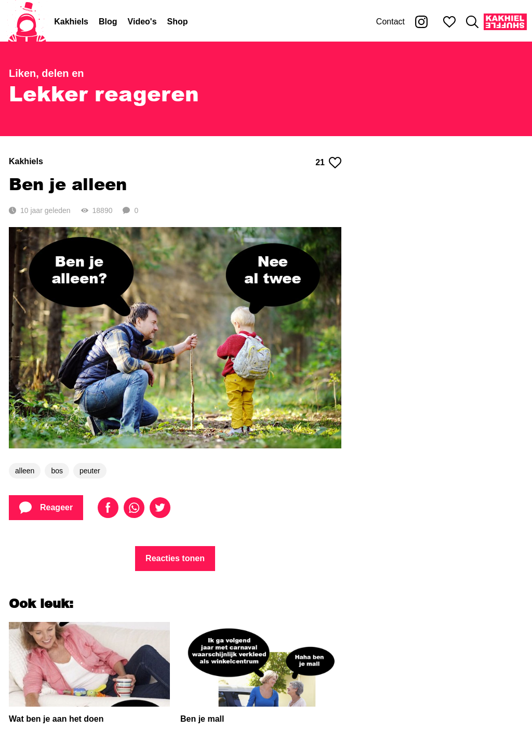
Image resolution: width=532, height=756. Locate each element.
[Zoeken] (472, 22)
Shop (178, 22)
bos (57, 471)
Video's (142, 22)
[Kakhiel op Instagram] (421, 22)
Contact (390, 22)
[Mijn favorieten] (449, 22)
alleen (25, 471)
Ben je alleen (68, 184)
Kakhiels (71, 22)
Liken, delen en (46, 73)
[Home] (27, 22)
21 (328, 163)
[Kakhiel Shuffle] (505, 22)
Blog (108, 22)
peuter (90, 471)
